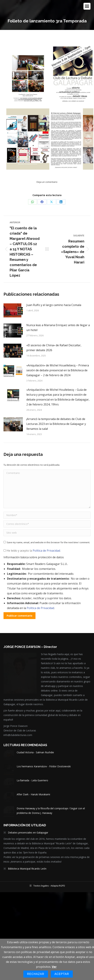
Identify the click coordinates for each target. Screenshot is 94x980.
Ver (54, 967)
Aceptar (62, 974)
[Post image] (13, 310)
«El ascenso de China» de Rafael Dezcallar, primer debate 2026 (54, 348)
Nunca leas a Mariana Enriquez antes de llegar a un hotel (58, 328)
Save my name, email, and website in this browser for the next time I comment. (48, 542)
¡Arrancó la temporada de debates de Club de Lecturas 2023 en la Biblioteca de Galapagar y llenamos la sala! (56, 424)
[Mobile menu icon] (87, 6)
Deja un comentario (47, 182)
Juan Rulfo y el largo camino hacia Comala (54, 305)
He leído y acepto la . (32, 551)
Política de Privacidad (46, 551)
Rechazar (36, 974)
